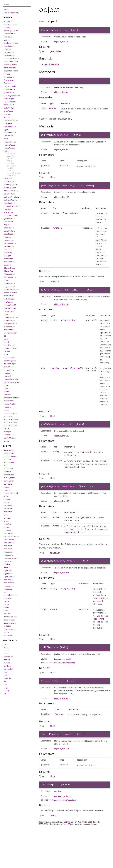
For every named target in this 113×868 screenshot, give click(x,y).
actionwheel (9, 462)
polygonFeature (11, 200)
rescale (7, 614)
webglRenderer (10, 333)
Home (5, 9)
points (7, 392)
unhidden (8, 626)
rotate (7, 604)
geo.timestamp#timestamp (65, 810)
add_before (9, 469)
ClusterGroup (10, 268)
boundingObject (11, 348)
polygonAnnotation (12, 197)
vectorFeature (10, 243)
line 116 (66, 758)
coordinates (9, 475)
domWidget (9, 99)
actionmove (9, 453)
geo (6, 644)
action (7, 647)
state (6, 496)
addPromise (12, 154)
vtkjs (6, 688)
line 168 (66, 507)
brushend (8, 506)
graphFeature (10, 89)
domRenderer (10, 68)
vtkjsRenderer (10, 287)
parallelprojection (11, 595)
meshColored (10, 311)
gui (5, 675)
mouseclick (9, 533)
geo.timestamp (52, 65)
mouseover (9, 555)
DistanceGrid (9, 274)
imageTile (8, 123)
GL (5, 336)
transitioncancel (11, 617)
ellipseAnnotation (11, 71)
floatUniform (9, 358)
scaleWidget (9, 105)
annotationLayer (11, 25)
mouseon (8, 549)
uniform (7, 435)
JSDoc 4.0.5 (69, 833)
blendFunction (10, 345)
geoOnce (11, 163)
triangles (8, 432)
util (5, 684)
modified (11, 168)
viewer (7, 441)
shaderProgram (10, 413)
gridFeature (9, 92)
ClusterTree (9, 271)
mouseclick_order (11, 536)
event (6, 654)
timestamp (11, 175)
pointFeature (9, 194)
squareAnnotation (11, 215)
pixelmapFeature (11, 43)
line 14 (65, 42)
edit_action (9, 484)
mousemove (9, 543)
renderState (9, 401)
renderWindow (10, 404)
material (7, 376)
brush (6, 502)
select (6, 611)
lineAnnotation (10, 133)
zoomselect (9, 635)
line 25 (69, 667)
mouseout (8, 552)
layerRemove (9, 577)
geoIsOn (10, 156)
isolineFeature (10, 34)
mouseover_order (11, 558)
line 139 (66, 441)
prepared (8, 598)
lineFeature (9, 37)
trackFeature (9, 55)
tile (5, 249)
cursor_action (10, 478)
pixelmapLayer (10, 188)
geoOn (10, 161)
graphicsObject (10, 364)
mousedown (9, 540)
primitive (8, 395)
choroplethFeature (12, 58)
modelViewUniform (12, 382)
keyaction (8, 567)
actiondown (9, 450)
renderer (8, 49)
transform (8, 265)
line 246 (66, 308)
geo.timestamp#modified (65, 670)
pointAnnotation (11, 191)
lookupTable (9, 370)
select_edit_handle (12, 493)
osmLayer (8, 178)
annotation (9, 21)
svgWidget (8, 111)
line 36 (65, 707)
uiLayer (7, 114)
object (7, 40)
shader (7, 410)
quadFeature (9, 46)
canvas (7, 650)
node (6, 385)
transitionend (9, 620)
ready (6, 608)
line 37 (69, 807)
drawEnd (8, 524)
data (6, 354)
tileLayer (7, 256)
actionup (8, 459)
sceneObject (9, 212)
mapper (7, 373)
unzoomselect (10, 629)
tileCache (8, 253)
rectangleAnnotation (13, 206)
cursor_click (9, 481)
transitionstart (10, 623)
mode (6, 487)
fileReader (8, 83)
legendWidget (10, 102)
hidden (7, 564)
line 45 (65, 94)
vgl (5, 694)
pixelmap (8, 666)
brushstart (8, 509)
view (6, 515)
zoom (6, 632)
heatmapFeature (11, 31)
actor (6, 339)
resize (6, 601)
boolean (7, 472)
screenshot (9, 669)
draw (6, 521)
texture (7, 429)
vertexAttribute (10, 438)
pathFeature (9, 182)
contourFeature (11, 65)
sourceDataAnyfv (11, 419)
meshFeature (10, 148)
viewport (8, 518)
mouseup (8, 561)
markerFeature (10, 145)
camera (7, 28)
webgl (7, 691)
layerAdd (8, 570)
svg (5, 672)
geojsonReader (10, 86)
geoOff (10, 158)
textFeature (9, 52)
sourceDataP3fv (11, 422)
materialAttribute (11, 379)
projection (8, 512)
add (6, 465)
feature (7, 74)
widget (7, 117)
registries (8, 678)
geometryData (10, 361)
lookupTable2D (10, 305)
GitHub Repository (11, 13)
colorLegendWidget (12, 96)
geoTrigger (11, 166)
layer (6, 130)
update (7, 499)
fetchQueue (9, 80)
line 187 (66, 200)
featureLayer (9, 77)
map (6, 139)
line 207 (66, 579)
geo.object (71, 30)
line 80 (65, 152)
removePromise (14, 173)
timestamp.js (60, 667)
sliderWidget (9, 108)
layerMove (8, 574)
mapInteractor (10, 142)
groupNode (9, 367)
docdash (87, 835)
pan (6, 592)
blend (6, 342)
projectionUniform (12, 398)
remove (7, 490)
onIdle (9, 170)
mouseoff (8, 546)
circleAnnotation (11, 62)
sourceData (9, 416)
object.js (58, 42)
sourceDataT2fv (10, 426)
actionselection (10, 456)
